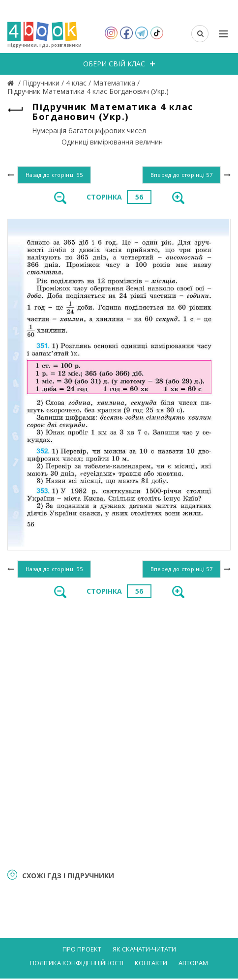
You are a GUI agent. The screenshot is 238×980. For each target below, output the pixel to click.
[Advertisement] (119, 732)
